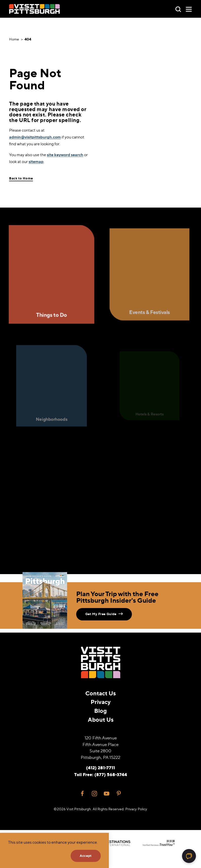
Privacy (101, 702)
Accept (86, 856)
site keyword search (65, 155)
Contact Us (100, 693)
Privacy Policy (136, 809)
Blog (100, 711)
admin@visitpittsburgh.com (35, 137)
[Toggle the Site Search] (178, 9)
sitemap (36, 162)
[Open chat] (189, 856)
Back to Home (21, 178)
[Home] (34, 9)
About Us (101, 720)
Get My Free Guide (104, 614)
